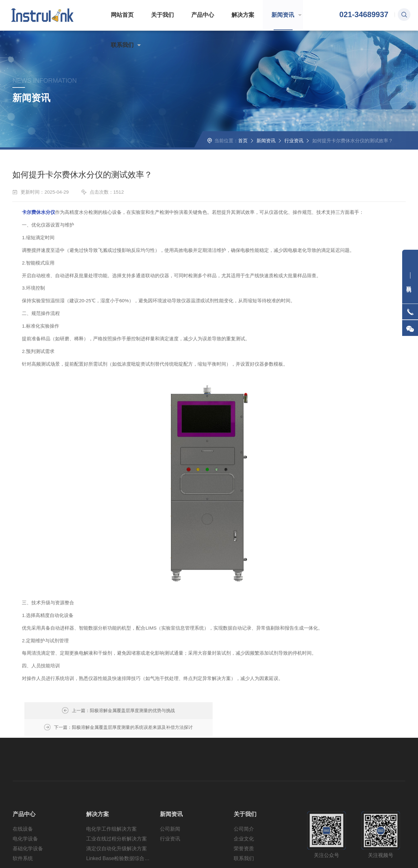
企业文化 (244, 858)
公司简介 (244, 849)
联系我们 (301, 15)
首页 (243, 147)
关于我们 (153, 15)
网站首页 (117, 15)
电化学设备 (25, 858)
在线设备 (23, 849)
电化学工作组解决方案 (111, 849)
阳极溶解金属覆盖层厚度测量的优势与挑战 (157, 711)
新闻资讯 (264, 15)
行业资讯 (294, 147)
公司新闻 (170, 849)
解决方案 (227, 15)
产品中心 (190, 15)
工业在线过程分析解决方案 (117, 858)
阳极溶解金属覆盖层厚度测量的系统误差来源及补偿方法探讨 (279, 711)
